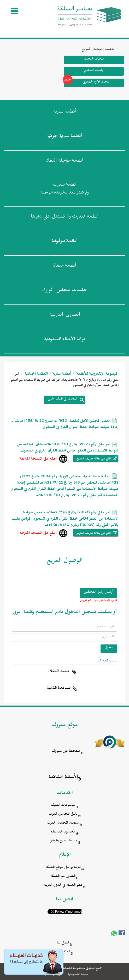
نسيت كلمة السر (107, 661)
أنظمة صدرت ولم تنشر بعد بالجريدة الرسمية (65, 189)
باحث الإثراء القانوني (86, 83)
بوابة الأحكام (65, 340)
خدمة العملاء (59, 672)
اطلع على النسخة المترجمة (38, 459)
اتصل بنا (63, 943)
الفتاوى (65, 316)
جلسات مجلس (65, 291)
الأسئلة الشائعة (63, 778)
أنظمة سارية (61, 375)
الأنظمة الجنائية (36, 375)
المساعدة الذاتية (59, 689)
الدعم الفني (63, 952)
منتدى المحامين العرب (63, 823)
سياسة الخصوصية (78, 975)
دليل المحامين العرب (63, 815)
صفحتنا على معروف (66, 752)
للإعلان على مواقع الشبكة (63, 868)
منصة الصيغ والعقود (63, 841)
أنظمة (64, 113)
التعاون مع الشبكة (63, 877)
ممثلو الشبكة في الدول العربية (63, 886)
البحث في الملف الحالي (63, 399)
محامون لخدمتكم (63, 832)
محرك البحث (94, 59)
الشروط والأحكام (54, 975)
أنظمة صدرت (64, 218)
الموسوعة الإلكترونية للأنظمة (97, 375)
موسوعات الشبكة (63, 806)
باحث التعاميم (94, 71)
